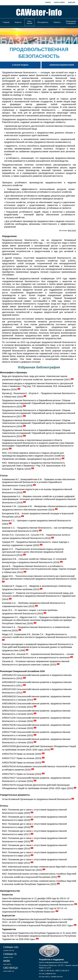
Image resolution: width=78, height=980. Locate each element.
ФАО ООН (72, 231)
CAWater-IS (10, 955)
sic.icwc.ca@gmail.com (47, 974)
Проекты (57, 22)
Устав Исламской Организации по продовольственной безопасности (36, 799)
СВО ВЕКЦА (11, 969)
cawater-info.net (57, 977)
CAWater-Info (11, 948)
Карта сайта (59, 2)
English (72, 2)
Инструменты (43, 22)
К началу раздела (20, 65)
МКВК (7, 962)
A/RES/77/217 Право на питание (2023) (22, 758)
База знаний (29, 22)
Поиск (48, 2)
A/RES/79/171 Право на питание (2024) (22, 774)
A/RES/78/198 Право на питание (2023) (22, 763)
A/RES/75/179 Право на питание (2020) (22, 754)
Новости (18, 22)
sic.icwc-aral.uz (44, 977)
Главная (6, 22)
